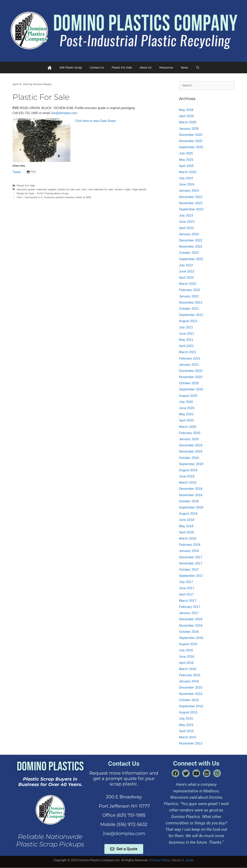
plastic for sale (66, 189)
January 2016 (189, 681)
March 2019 (188, 483)
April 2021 (187, 346)
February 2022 (190, 290)
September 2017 (191, 576)
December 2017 (191, 557)
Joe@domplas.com (124, 833)
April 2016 (187, 663)
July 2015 (186, 719)
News (184, 67)
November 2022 (191, 247)
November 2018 (191, 495)
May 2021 (186, 340)
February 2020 (190, 433)
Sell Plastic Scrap (71, 67)
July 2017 (186, 582)
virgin (127, 189)
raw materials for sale (100, 189)
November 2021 (191, 302)
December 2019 (191, 445)
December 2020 (191, 371)
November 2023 (191, 203)
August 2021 (188, 321)
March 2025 (188, 172)
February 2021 (190, 358)
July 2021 (186, 327)
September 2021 (191, 315)
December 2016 (191, 619)
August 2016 (188, 644)
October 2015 (189, 700)
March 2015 (188, 737)
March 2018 (188, 538)
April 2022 (187, 278)
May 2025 (186, 160)
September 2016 (191, 638)
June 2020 (187, 408)
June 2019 (187, 476)
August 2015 (188, 712)
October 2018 (189, 501)
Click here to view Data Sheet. (96, 121)
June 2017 (187, 588)
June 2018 (187, 520)
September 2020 (191, 389)
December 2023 (191, 197)
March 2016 (188, 669)
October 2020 (189, 383)
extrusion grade (26, 189)
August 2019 (188, 470)
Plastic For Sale (122, 67)
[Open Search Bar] (198, 68)
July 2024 (186, 178)
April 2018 (187, 532)
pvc (78, 189)
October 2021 (189, 309)
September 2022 (191, 259)
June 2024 (187, 184)
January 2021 (189, 365)
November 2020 (191, 377)
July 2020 (186, 402)
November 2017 (191, 563)
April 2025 (187, 166)
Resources (166, 67)
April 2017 (187, 594)
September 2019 (191, 464)
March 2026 (188, 122)
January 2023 (189, 234)
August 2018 (188, 514)
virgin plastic (139, 189)
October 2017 (189, 570)
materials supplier (46, 189)
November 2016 (191, 626)
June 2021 (187, 334)
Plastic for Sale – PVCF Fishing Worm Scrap (43, 193)
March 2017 (188, 601)
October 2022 (189, 253)
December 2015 (191, 687)
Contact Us (97, 67)
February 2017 (190, 607)
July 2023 (186, 215)
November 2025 (191, 141)
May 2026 (186, 110)
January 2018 (189, 551)
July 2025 (186, 153)
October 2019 (189, 458)
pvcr (84, 189)
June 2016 (187, 657)
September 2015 (191, 706)
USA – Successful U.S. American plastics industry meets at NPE (54, 197)
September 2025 (191, 147)
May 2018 (186, 526)
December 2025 (191, 135)
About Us (146, 67)
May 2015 (186, 725)
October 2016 (189, 632)
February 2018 (190, 545)
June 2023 (187, 222)
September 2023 (191, 209)
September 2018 (191, 507)
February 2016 (190, 675)
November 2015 (191, 694)
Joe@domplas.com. (64, 113)
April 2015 (187, 731)
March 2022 (188, 284)
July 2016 (186, 650)
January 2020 (189, 439)
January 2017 (189, 613)
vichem (119, 189)
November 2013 (191, 743)
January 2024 (189, 191)
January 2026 (189, 129)
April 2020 (187, 420)
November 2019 (191, 451)
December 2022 (191, 240)
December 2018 (191, 489)
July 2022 (186, 265)
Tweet (17, 172)
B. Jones (188, 860)
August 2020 (188, 396)
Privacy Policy (160, 860)
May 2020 (186, 414)
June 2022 (187, 271)
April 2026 (187, 116)
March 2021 (188, 352)
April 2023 (187, 228)
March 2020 (188, 427)
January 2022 (189, 296)
